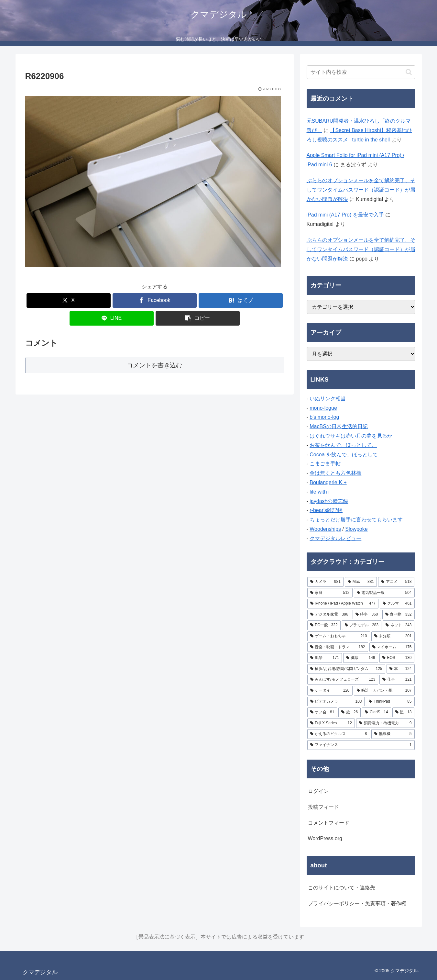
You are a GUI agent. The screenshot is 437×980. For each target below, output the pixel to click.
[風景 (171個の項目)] (325, 658)
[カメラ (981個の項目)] (325, 582)
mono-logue (323, 408)
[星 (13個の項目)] (404, 712)
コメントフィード (329, 823)
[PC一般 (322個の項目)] (324, 625)
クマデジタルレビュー (335, 538)
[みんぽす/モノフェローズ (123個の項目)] (343, 680)
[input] (361, 72)
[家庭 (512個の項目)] (330, 593)
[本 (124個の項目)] (401, 669)
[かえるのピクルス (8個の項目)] (339, 734)
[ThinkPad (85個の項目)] (390, 702)
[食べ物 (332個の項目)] (399, 615)
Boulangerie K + (328, 482)
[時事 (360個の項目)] (367, 615)
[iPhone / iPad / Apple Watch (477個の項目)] (343, 604)
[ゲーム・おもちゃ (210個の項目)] (339, 636)
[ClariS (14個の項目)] (377, 712)
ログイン (318, 791)
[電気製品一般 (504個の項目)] (384, 593)
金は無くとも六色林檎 (335, 473)
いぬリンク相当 (328, 399)
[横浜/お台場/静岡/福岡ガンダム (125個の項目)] (346, 669)
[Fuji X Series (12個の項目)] (331, 723)
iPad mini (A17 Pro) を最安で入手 (345, 215)
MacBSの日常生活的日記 (339, 426)
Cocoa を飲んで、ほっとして (344, 455)
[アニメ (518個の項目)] (396, 582)
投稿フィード (323, 807)
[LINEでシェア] (112, 318)
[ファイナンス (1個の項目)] (361, 745)
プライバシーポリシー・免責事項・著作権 (357, 903)
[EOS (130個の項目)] (397, 658)
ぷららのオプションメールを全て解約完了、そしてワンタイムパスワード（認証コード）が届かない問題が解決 (361, 190)
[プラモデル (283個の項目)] (362, 625)
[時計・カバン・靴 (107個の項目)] (384, 691)
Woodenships (325, 529)
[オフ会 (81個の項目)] (322, 712)
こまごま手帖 (325, 464)
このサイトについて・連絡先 (342, 888)
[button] (198, 318)
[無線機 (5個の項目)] (393, 734)
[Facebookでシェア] (155, 301)
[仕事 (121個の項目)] (397, 680)
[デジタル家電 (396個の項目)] (329, 615)
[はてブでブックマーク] (241, 301)
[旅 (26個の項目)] (350, 712)
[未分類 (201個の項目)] (393, 636)
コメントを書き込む (154, 365)
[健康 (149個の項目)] (361, 658)
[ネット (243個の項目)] (399, 625)
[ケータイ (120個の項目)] (330, 691)
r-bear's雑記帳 (326, 510)
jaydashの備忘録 (329, 501)
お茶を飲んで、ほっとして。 (343, 445)
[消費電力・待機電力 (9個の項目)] (385, 723)
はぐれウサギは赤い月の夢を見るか (351, 436)
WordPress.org (325, 838)
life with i (319, 492)
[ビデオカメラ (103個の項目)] (336, 702)
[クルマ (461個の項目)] (397, 604)
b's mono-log (324, 417)
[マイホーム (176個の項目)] (392, 647)
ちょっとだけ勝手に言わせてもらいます (356, 520)
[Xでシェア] (69, 301)
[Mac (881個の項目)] (361, 582)
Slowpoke (356, 529)
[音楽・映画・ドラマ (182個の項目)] (338, 647)
